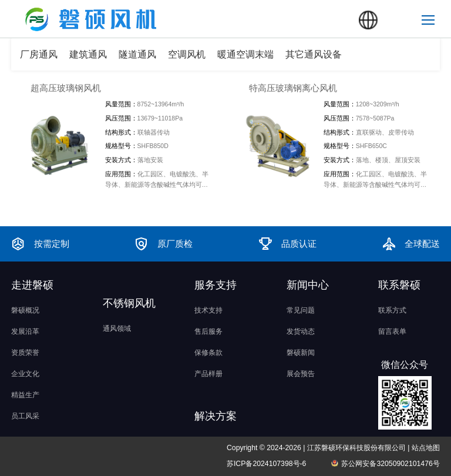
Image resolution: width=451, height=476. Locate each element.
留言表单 (392, 331)
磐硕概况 (25, 310)
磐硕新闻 (301, 353)
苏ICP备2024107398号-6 (266, 464)
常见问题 (301, 310)
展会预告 (301, 374)
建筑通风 (88, 54)
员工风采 (25, 416)
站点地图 (426, 448)
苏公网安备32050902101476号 (390, 464)
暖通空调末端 (245, 54)
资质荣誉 (25, 353)
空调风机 (187, 54)
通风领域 (117, 328)
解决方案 (216, 416)
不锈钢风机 (129, 303)
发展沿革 (25, 331)
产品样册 (208, 374)
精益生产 (25, 395)
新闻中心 (308, 285)
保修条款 (208, 353)
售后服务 (208, 331)
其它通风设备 (314, 54)
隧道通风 (137, 54)
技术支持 (208, 310)
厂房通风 (39, 54)
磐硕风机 (26, 10)
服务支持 (216, 285)
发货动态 (301, 331)
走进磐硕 (32, 285)
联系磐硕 (399, 285)
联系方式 (392, 310)
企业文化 (25, 374)
